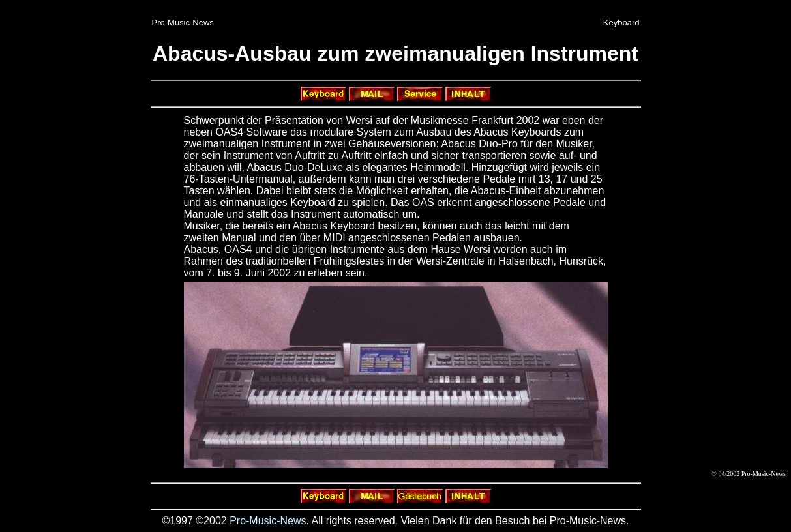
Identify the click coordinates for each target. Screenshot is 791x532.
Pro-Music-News (268, 521)
